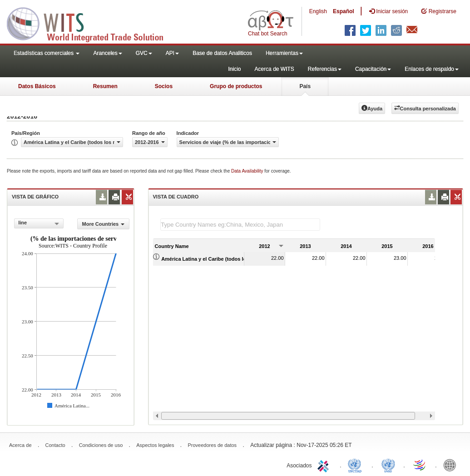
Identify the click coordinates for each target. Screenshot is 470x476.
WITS (91, 23)
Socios (164, 86)
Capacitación (373, 69)
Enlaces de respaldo (432, 69)
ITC (325, 465)
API (172, 53)
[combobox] (39, 223)
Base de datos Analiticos (222, 53)
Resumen (105, 86)
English (318, 11)
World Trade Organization (420, 465)
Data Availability (248, 171)
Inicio (234, 69)
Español (344, 11)
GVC (144, 53)
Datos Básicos (37, 86)
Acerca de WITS (274, 69)
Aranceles (107, 53)
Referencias (325, 69)
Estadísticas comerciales (47, 53)
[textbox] (240, 225)
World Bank (452, 465)
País (305, 86)
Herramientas (284, 53)
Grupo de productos (236, 86)
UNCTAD (356, 465)
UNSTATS (388, 465)
